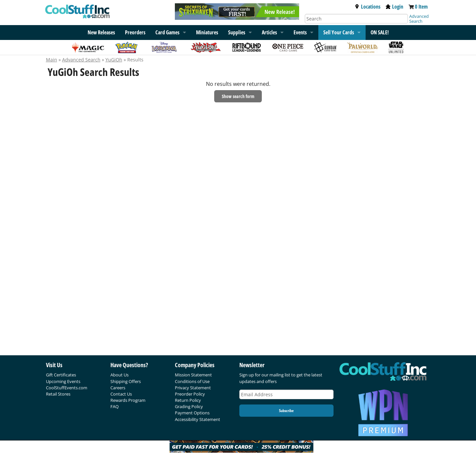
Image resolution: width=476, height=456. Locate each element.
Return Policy (188, 400)
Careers (118, 388)
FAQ (115, 406)
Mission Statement (193, 375)
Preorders (135, 32)
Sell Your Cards (339, 32)
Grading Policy (189, 406)
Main (52, 60)
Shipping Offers (126, 381)
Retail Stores (58, 394)
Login (395, 7)
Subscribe (286, 411)
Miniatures (207, 32)
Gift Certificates (61, 375)
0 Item (421, 7)
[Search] (356, 19)
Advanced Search (419, 19)
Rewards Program (128, 400)
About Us (119, 375)
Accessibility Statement (198, 419)
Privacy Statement (193, 388)
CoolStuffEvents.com (67, 388)
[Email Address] (287, 394)
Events (300, 32)
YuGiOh (114, 60)
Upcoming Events (63, 381)
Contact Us (121, 394)
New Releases (101, 32)
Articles (269, 32)
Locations (368, 7)
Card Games (167, 32)
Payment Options (192, 413)
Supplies (237, 32)
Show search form (238, 96)
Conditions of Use (192, 381)
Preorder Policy (190, 394)
